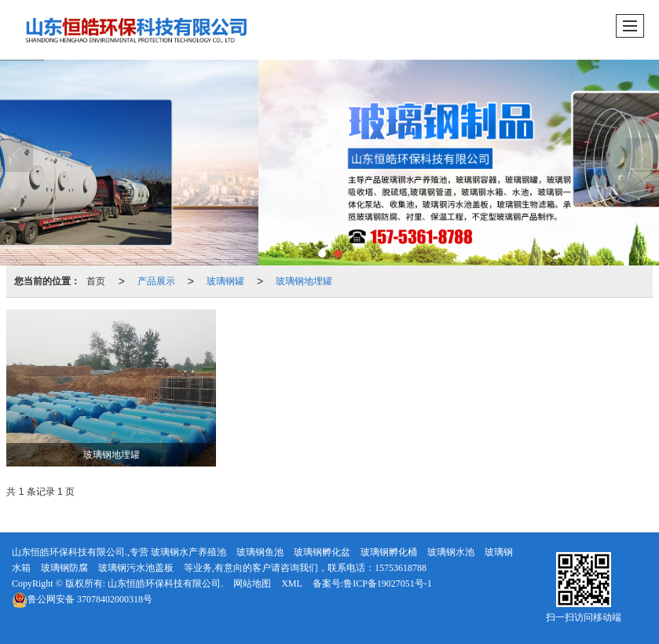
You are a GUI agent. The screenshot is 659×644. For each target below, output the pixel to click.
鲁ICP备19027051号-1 (388, 584)
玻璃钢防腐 (64, 568)
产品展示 (156, 281)
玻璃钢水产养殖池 (189, 552)
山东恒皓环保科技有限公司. (165, 584)
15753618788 (401, 568)
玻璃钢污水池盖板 (136, 568)
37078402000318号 (82, 599)
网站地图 (252, 584)
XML (292, 584)
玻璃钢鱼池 (260, 552)
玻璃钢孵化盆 (322, 552)
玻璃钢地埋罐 (304, 281)
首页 (96, 281)
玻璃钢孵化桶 (389, 552)
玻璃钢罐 (225, 281)
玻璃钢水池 (451, 552)
